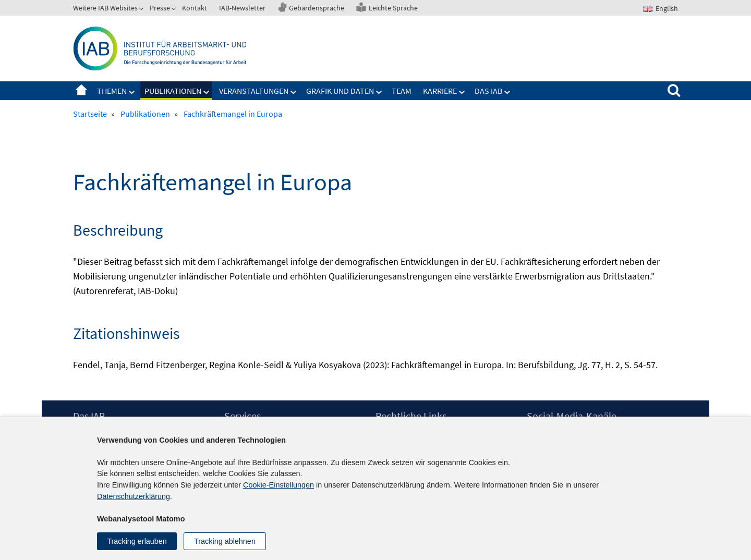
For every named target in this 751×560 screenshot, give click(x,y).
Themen (112, 91)
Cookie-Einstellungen (278, 485)
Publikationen (173, 91)
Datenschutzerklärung (134, 496)
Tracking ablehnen (225, 541)
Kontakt (195, 8)
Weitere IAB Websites (105, 8)
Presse (160, 8)
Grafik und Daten (340, 91)
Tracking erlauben (137, 541)
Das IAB (488, 91)
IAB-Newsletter (242, 8)
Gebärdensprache (317, 8)
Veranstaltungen (254, 91)
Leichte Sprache (393, 8)
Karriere (440, 91)
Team (402, 91)
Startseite (81, 91)
